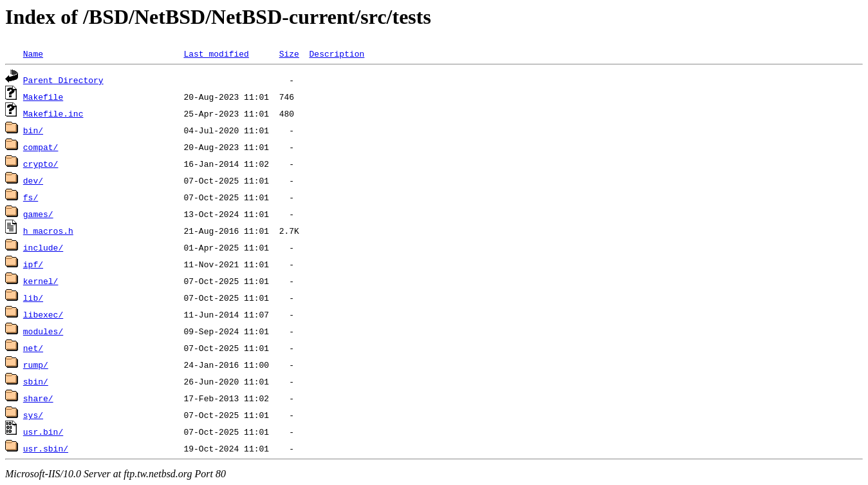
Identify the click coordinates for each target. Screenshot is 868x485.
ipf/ (33, 264)
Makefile (43, 97)
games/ (38, 214)
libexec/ (43, 314)
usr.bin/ (43, 432)
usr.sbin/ (46, 448)
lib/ (33, 298)
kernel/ (41, 281)
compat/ (41, 147)
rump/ (36, 365)
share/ (38, 398)
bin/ (33, 130)
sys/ (33, 415)
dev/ (33, 180)
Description (337, 53)
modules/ (43, 331)
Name (33, 53)
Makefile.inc (53, 113)
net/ (33, 348)
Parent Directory (63, 80)
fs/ (31, 197)
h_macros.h (48, 231)
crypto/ (41, 164)
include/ (43, 247)
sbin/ (36, 381)
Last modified (216, 53)
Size (289, 53)
